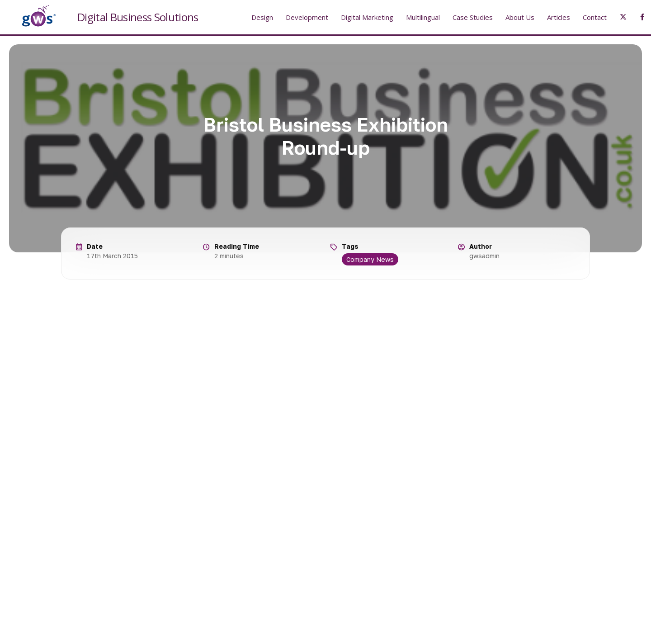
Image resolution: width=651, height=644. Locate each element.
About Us (520, 17)
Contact (595, 17)
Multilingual (423, 17)
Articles (559, 17)
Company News (370, 259)
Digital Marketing (367, 17)
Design (262, 17)
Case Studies (473, 17)
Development (307, 17)
